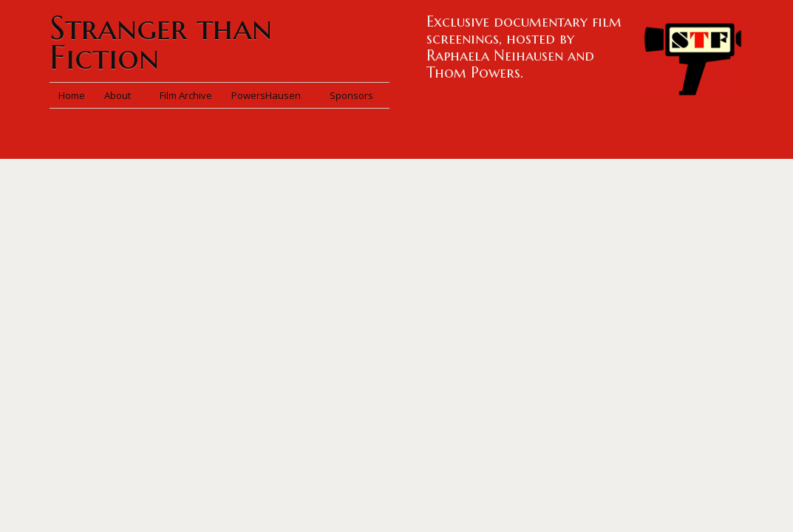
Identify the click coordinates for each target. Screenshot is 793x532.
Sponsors (351, 95)
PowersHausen (271, 95)
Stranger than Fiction (161, 42)
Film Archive (186, 95)
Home (72, 95)
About (122, 95)
